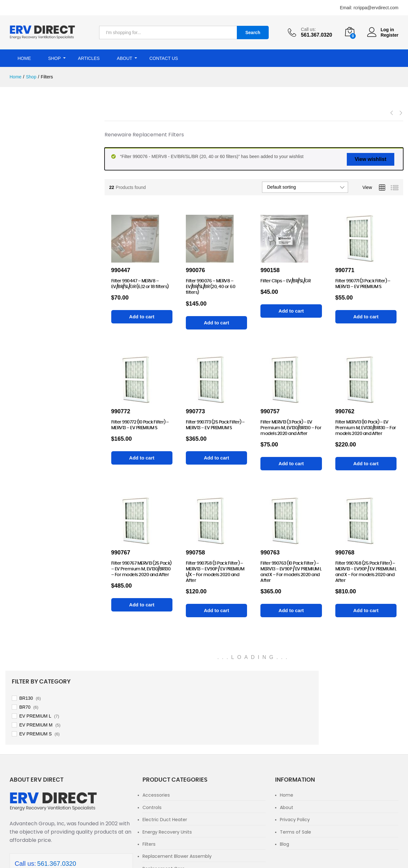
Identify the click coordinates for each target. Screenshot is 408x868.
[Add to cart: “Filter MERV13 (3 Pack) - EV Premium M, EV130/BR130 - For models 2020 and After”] (291, 464)
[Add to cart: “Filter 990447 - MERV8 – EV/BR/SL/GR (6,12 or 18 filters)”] (142, 317)
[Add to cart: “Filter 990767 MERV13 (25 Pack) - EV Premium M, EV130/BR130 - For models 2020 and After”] (142, 605)
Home (24, 58)
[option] (204, 94)
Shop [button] (55, 58)
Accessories (156, 721)
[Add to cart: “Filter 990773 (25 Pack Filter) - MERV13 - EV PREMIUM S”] (216, 458)
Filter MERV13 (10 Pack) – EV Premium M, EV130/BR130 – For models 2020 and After (366, 428)
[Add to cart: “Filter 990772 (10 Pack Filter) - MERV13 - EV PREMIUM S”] (142, 458)
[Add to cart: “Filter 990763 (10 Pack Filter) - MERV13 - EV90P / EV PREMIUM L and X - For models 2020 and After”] (291, 611)
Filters (149, 770)
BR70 (29, 145)
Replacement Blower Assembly (177, 783)
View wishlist (371, 159)
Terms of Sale (295, 758)
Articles (89, 58)
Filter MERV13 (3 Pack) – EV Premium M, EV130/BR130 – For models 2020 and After (291, 428)
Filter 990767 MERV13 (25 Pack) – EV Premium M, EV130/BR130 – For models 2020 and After (141, 569)
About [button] (125, 58)
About (287, 734)
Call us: (308, 29)
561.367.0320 (57, 790)
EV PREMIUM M (40, 163)
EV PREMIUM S (40, 171)
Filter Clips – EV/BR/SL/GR (285, 281)
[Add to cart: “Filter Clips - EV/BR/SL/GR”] (291, 311)
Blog (284, 770)
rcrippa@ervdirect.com (376, 8)
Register (390, 35)
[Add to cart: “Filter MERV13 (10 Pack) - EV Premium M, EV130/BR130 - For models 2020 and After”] (366, 464)
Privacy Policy (295, 746)
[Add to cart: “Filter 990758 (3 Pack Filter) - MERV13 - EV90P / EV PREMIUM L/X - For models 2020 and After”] (216, 611)
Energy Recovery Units (167, 758)
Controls (152, 734)
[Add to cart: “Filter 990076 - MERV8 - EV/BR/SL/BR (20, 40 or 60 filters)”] (216, 323)
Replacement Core (164, 795)
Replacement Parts (164, 807)
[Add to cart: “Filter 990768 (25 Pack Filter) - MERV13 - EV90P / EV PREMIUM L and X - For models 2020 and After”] (366, 611)
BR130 (30, 136)
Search (253, 33)
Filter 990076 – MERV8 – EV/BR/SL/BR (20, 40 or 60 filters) (211, 287)
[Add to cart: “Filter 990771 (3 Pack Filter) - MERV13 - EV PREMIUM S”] (366, 317)
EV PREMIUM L (40, 154)
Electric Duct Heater (165, 746)
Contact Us (164, 58)
